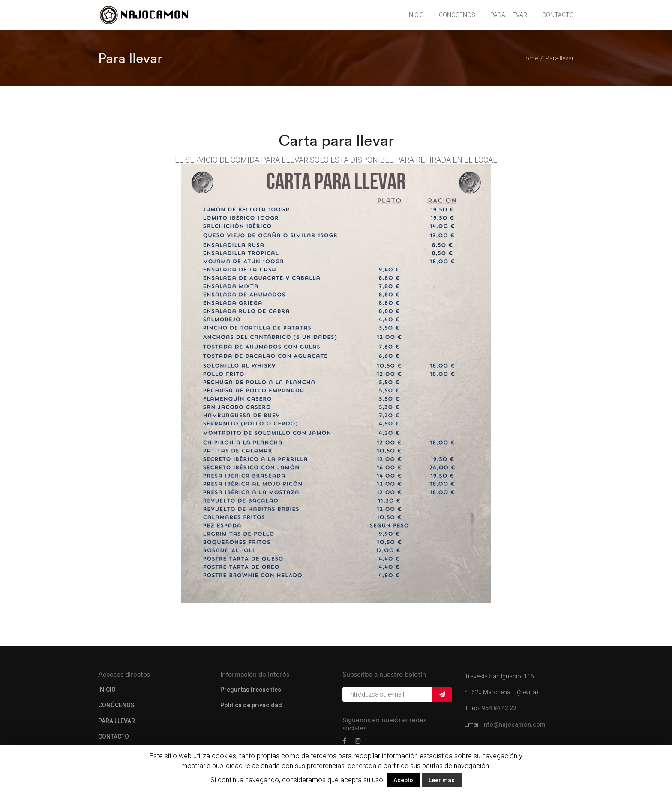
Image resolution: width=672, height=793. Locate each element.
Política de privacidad (251, 705)
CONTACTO (558, 15)
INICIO (416, 15)
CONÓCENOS (457, 15)
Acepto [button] (403, 780)
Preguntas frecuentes (251, 690)
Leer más (442, 780)
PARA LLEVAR (509, 15)
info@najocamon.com (514, 724)
